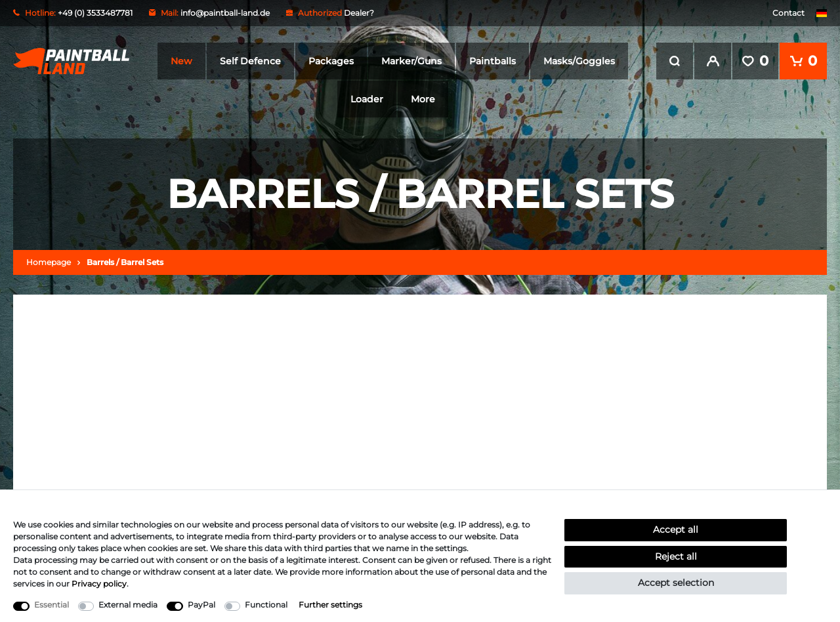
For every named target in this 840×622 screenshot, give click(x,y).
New (181, 61)
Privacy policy (99, 584)
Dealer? (359, 13)
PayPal (201, 605)
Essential (52, 605)
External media (128, 605)
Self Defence (250, 61)
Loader (367, 99)
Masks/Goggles (579, 61)
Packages (331, 61)
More (423, 99)
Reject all (676, 556)
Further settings (330, 605)
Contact (788, 13)
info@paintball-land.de (225, 13)
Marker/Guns (411, 61)
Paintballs (493, 61)
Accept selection (676, 583)
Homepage (49, 261)
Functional (266, 605)
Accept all (676, 529)
